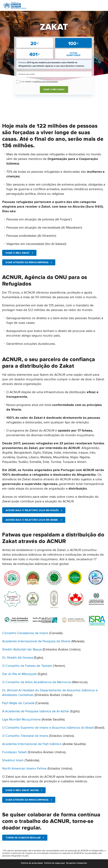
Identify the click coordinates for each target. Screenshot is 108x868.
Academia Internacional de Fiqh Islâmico (32, 744)
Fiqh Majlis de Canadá (18, 703)
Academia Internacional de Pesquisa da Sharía (36, 641)
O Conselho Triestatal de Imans (25, 736)
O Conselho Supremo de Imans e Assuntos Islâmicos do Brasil (48, 728)
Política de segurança (54, 863)
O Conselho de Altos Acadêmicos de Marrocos (37, 682)
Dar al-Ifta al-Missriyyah (20, 674)
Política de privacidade (32, 863)
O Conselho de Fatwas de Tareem (27, 666)
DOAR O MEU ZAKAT (54, 89)
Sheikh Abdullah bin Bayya (22, 649)
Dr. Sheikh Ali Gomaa (18, 658)
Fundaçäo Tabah (15, 752)
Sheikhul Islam (13, 760)
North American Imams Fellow (24, 768)
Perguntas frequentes (77, 863)
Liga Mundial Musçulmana (21, 719)
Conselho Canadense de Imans (25, 633)
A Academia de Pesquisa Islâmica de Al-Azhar (36, 711)
